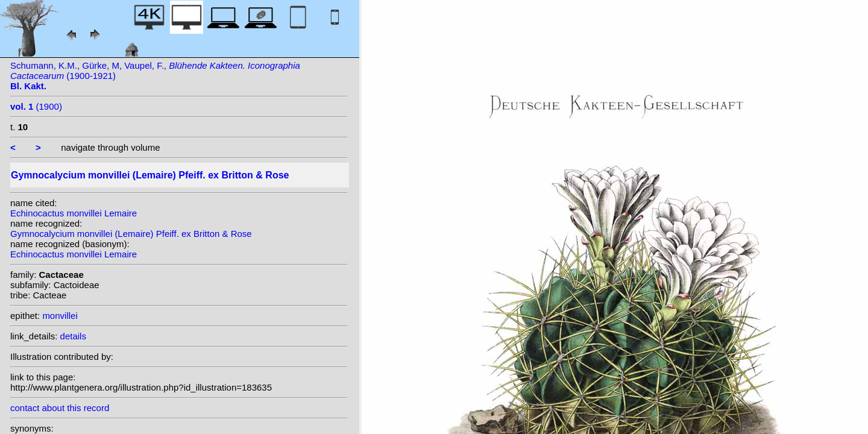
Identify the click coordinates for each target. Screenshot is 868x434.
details (73, 336)
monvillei (60, 316)
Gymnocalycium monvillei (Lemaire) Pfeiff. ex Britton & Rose (131, 234)
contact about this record (60, 408)
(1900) (36, 106)
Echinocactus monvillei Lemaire (74, 213)
